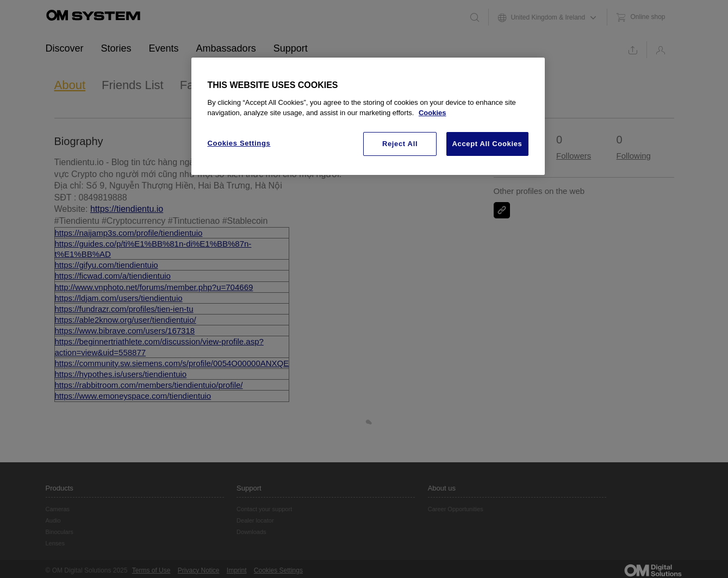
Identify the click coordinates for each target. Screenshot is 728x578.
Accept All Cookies (487, 144)
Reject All (400, 144)
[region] (368, 116)
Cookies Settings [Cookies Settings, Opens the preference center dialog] (239, 143)
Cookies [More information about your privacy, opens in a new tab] (433, 113)
